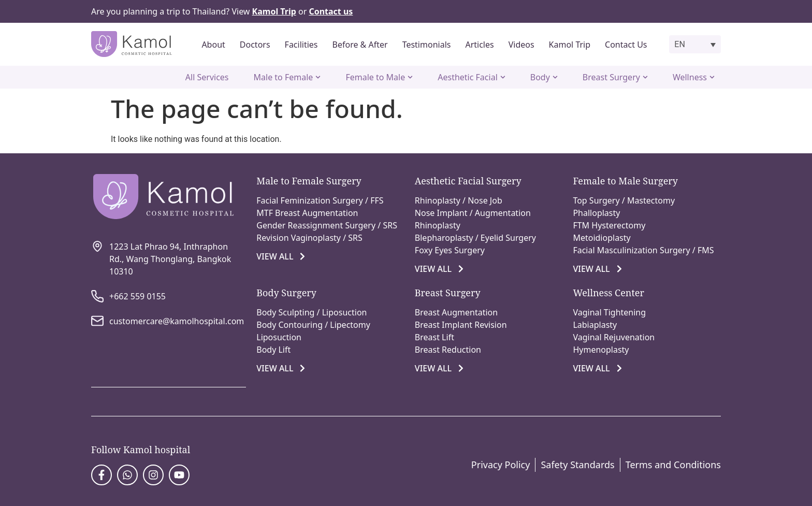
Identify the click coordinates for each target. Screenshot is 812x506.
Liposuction (279, 337)
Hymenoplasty (601, 350)
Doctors (255, 45)
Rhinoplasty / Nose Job (459, 200)
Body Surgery (286, 293)
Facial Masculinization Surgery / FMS (643, 250)
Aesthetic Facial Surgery (468, 181)
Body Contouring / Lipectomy (313, 325)
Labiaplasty (595, 325)
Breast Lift (434, 337)
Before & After (360, 45)
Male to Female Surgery (309, 181)
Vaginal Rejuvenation (614, 337)
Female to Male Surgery (625, 181)
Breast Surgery (448, 293)
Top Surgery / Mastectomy (624, 200)
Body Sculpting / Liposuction (311, 312)
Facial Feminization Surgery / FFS (320, 200)
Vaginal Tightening (609, 312)
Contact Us (626, 45)
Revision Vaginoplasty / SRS (309, 238)
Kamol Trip (570, 45)
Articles (479, 45)
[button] (695, 44)
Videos (521, 45)
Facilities (301, 45)
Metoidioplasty (601, 238)
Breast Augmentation (456, 312)
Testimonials (427, 45)
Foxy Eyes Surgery (450, 250)
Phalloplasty (596, 213)
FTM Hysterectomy (609, 225)
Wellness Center (608, 293)
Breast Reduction (448, 350)
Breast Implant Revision (461, 325)
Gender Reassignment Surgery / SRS (327, 225)
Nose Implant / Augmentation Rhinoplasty (473, 219)
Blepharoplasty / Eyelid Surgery (475, 238)
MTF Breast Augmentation (307, 213)
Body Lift (273, 350)
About (213, 45)
